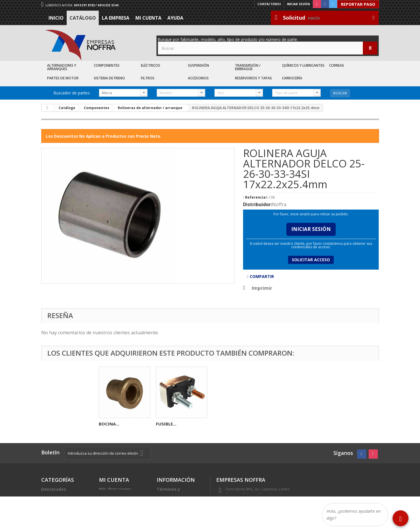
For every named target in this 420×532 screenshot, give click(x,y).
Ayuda (175, 18)
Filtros (148, 78)
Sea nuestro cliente (177, 515)
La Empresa (116, 18)
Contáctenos (269, 4)
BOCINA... (223, 424)
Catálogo (83, 18)
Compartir (260, 276)
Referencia (255, 197)
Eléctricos (151, 65)
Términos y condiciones (169, 491)
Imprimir (262, 288)
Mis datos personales (121, 496)
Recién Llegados (58, 503)
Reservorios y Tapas (253, 78)
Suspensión (198, 65)
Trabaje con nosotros (179, 508)
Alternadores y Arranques (62, 67)
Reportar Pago (358, 4)
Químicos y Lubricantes (303, 65)
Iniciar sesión (298, 4)
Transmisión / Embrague (248, 67)
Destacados (54, 489)
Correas (337, 65)
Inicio (56, 18)
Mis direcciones (115, 489)
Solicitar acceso (311, 260)
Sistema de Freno (109, 78)
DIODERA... (110, 424)
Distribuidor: (257, 204)
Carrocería (292, 78)
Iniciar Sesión (311, 229)
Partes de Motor (63, 78)
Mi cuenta (148, 18)
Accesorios (198, 78)
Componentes (107, 65)
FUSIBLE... (166, 424)
